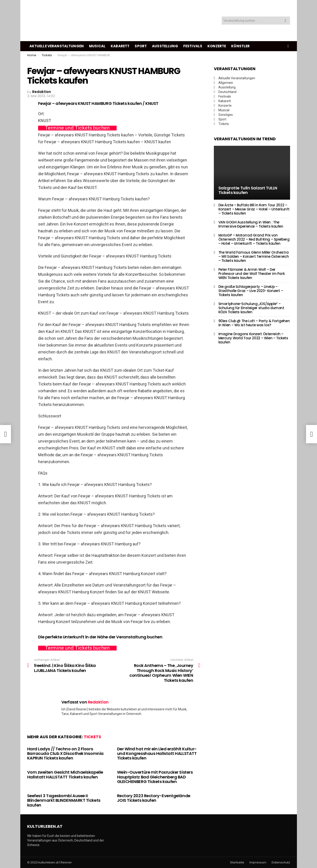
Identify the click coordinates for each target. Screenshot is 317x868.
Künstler (240, 46)
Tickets (92, 737)
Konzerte (217, 46)
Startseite (237, 863)
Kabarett (120, 46)
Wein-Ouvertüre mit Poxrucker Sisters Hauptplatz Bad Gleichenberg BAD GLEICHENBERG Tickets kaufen (155, 777)
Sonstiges (226, 115)
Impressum (258, 863)
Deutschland (227, 92)
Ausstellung (165, 46)
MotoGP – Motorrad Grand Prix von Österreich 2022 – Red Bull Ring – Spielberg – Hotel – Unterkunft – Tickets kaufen (254, 239)
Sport (141, 46)
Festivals (193, 46)
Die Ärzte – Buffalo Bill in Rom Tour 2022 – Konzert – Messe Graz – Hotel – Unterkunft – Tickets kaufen (254, 209)
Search (285, 21)
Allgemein (226, 83)
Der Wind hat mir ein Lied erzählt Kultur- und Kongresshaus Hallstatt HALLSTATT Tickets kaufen (157, 754)
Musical (97, 46)
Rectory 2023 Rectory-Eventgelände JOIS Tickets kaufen (154, 798)
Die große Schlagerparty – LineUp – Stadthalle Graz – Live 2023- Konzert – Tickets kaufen (251, 291)
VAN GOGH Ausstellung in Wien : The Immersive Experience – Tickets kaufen (251, 224)
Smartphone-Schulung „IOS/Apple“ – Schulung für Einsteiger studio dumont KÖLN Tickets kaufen (251, 308)
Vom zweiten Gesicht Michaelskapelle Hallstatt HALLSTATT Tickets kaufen (65, 774)
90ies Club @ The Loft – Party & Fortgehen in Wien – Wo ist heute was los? (254, 323)
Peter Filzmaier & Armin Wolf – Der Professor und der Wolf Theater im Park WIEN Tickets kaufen (252, 274)
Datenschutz (281, 863)
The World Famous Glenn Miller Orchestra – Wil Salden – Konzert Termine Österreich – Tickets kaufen (254, 256)
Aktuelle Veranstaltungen (57, 46)
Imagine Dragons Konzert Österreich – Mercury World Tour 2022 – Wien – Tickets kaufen (253, 338)
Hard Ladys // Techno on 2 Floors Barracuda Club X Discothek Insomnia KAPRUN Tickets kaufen (65, 754)
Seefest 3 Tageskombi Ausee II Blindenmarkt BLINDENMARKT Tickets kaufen (64, 800)
